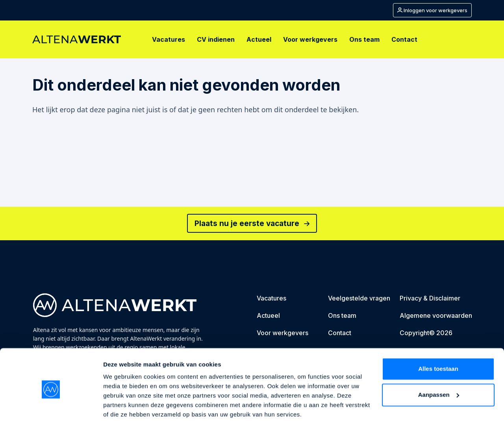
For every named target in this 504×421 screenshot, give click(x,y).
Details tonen (122, 405)
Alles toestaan (438, 338)
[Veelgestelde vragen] (359, 299)
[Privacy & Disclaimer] (430, 299)
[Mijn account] (432, 10)
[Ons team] (364, 39)
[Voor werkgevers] (310, 39)
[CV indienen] (216, 39)
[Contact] (404, 39)
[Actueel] (259, 39)
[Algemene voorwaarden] (436, 317)
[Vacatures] (169, 39)
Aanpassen (439, 364)
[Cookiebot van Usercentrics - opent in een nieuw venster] (51, 406)
